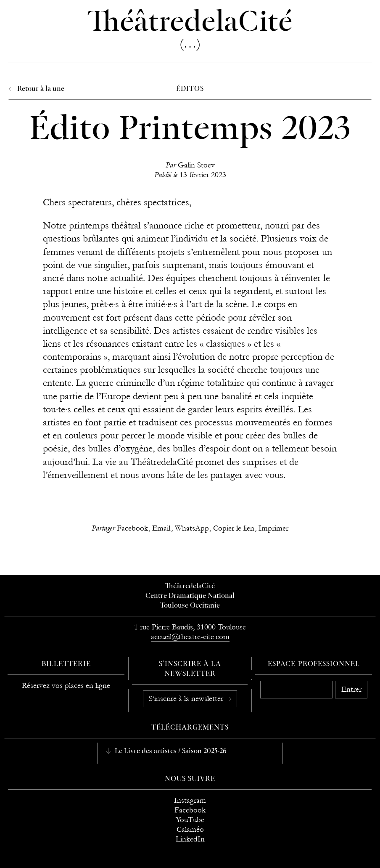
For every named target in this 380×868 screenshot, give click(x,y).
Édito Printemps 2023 (190, 130)
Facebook (132, 528)
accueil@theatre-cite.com (190, 637)
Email (161, 528)
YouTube (190, 820)
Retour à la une (40, 89)
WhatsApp (192, 528)
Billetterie (66, 664)
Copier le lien (234, 528)
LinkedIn (190, 839)
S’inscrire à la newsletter (187, 699)
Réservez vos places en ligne (66, 686)
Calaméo (190, 830)
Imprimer (273, 528)
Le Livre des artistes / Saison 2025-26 (170, 751)
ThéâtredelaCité (190, 587)
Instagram (190, 800)
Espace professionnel (314, 664)
